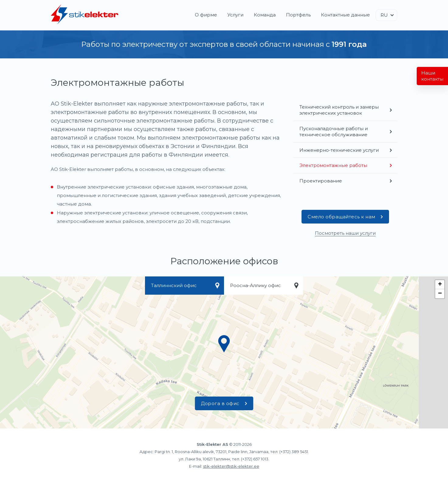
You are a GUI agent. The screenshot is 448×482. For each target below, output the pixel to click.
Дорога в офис (224, 403)
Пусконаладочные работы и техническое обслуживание (334, 132)
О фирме (206, 15)
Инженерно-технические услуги (339, 150)
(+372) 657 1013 (255, 459)
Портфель (298, 15)
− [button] (440, 294)
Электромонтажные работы (333, 165)
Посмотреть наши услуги (345, 233)
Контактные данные (345, 15)
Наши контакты (432, 76)
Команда (265, 15)
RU (384, 15)
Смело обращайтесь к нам (345, 217)
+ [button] (440, 285)
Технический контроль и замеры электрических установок (339, 110)
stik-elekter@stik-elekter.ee (231, 466)
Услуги (235, 15)
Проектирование (321, 181)
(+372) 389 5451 (294, 452)
